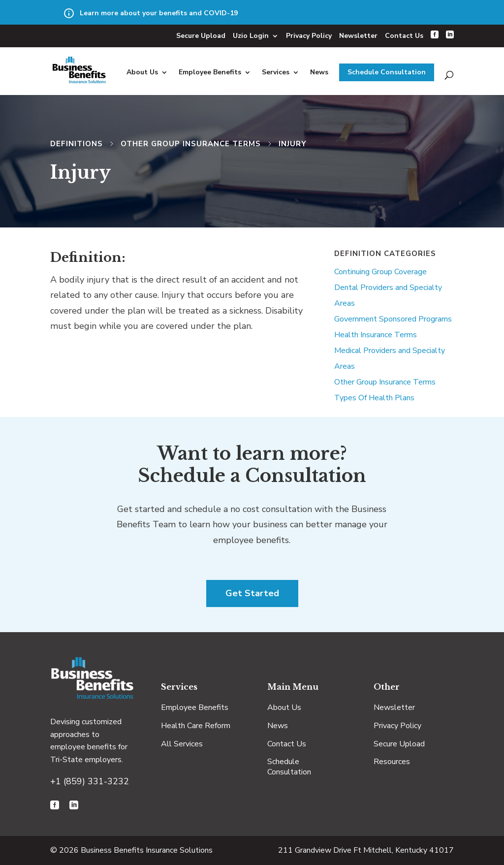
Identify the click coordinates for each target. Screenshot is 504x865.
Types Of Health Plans (374, 398)
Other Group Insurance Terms (191, 144)
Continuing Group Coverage (380, 272)
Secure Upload (201, 36)
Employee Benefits (210, 72)
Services (276, 72)
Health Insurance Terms (376, 335)
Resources (392, 762)
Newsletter (358, 36)
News (319, 72)
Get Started (252, 593)
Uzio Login (251, 36)
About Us (142, 72)
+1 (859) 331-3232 (90, 781)
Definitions (77, 144)
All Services (182, 744)
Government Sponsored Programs (393, 319)
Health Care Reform (196, 726)
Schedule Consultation (387, 72)
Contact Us (404, 36)
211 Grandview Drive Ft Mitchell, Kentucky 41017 (366, 850)
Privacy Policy (309, 36)
